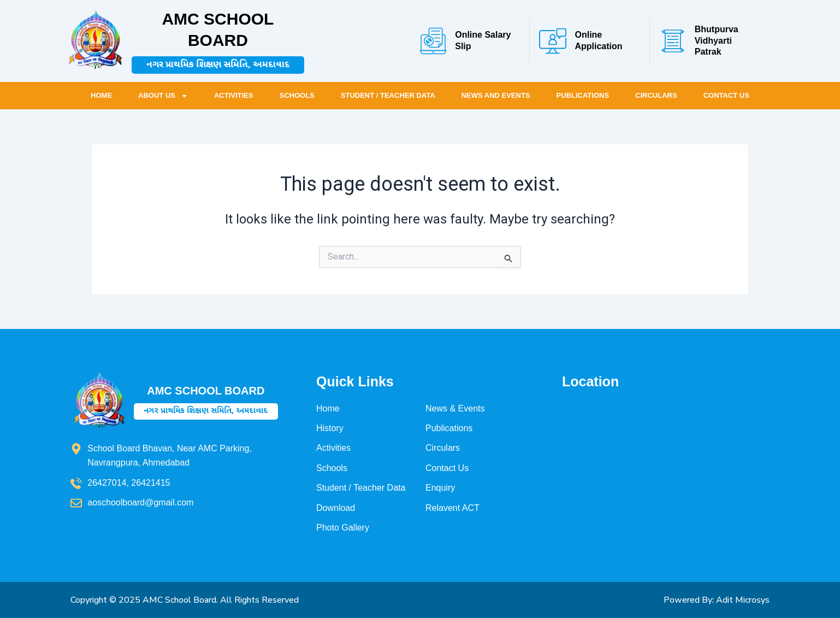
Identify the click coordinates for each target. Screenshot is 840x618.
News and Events (496, 95)
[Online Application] (553, 41)
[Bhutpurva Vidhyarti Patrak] (673, 41)
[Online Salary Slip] (433, 41)
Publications (583, 95)
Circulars (656, 95)
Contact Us (726, 95)
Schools (297, 95)
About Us (163, 96)
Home (101, 95)
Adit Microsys (743, 600)
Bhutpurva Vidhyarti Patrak (717, 41)
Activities (234, 95)
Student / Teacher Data (388, 95)
